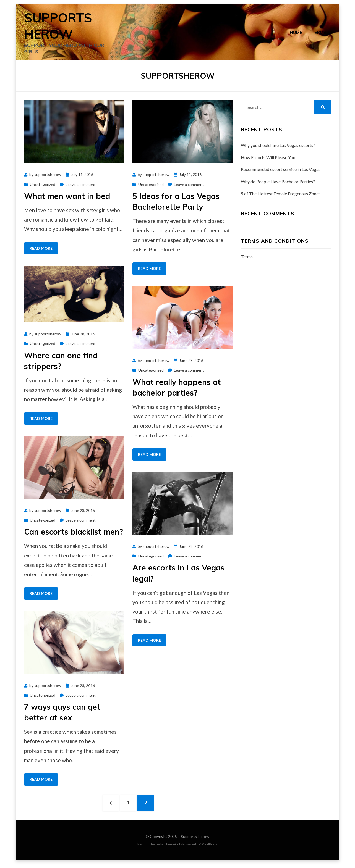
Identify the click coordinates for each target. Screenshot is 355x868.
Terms (319, 33)
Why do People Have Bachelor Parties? (278, 184)
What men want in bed (67, 199)
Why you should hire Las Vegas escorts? (278, 148)
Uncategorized (43, 187)
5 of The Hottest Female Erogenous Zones (281, 196)
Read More (41, 251)
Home (296, 33)
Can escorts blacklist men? (74, 534)
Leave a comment (81, 187)
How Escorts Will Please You (268, 160)
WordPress (209, 849)
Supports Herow (195, 841)
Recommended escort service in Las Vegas (281, 172)
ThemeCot (172, 849)
